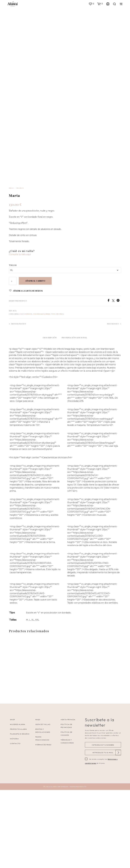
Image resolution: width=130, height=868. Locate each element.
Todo (53, 395)
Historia (14, 817)
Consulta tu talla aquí (20, 335)
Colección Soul (26, 395)
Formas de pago (43, 823)
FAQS (38, 798)
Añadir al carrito (35, 362)
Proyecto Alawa (18, 807)
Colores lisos (39, 395)
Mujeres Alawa (18, 802)
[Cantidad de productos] (13, 362)
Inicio (11, 269)
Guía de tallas (43, 802)
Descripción (50, 418)
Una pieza (20, 269)
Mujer (48, 395)
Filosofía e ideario (20, 812)
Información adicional (74, 418)
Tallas (13, 346)
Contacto (15, 822)
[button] (91, 4)
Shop (12, 798)
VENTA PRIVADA (68, 798)
